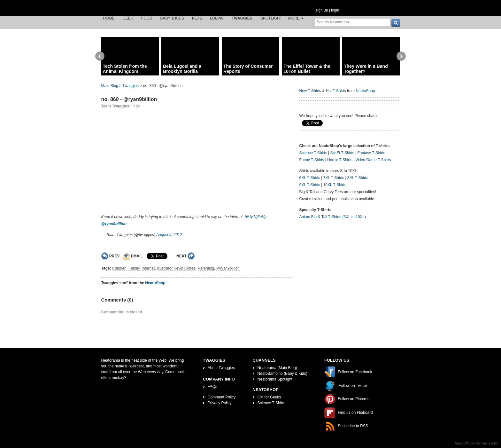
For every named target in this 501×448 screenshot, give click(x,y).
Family (134, 268)
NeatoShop (155, 283)
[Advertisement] (197, 161)
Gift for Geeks (269, 397)
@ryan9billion (228, 268)
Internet (148, 268)
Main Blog (110, 86)
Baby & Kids (172, 18)
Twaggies (242, 18)
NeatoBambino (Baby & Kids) (282, 373)
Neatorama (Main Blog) (277, 368)
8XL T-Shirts (358, 178)
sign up (322, 10)
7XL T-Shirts (334, 178)
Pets (197, 18)
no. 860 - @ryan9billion (129, 99)
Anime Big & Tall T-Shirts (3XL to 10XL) (333, 217)
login (335, 10)
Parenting (206, 268)
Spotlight (271, 18)
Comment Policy (222, 397)
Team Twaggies (115, 106)
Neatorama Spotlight (275, 379)
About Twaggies (221, 368)
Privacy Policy (220, 403)
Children (119, 268)
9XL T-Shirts (310, 185)
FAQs (212, 387)
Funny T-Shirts (312, 160)
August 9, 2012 (169, 235)
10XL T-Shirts (335, 185)
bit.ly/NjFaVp (256, 217)
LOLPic (217, 18)
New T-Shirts (310, 91)
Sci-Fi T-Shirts (342, 153)
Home (109, 18)
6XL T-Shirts (310, 178)
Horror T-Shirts (340, 160)
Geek (128, 18)
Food (147, 18)
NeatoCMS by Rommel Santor (477, 443)
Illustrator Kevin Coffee (176, 268)
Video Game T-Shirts (373, 160)
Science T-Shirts (313, 153)
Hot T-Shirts (336, 91)
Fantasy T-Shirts (371, 153)
